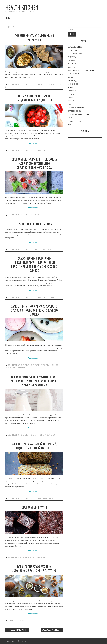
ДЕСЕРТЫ (43, 150)
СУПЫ (70, 118)
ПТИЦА (71, 98)
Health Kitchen (22, 7)
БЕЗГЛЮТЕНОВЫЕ (13, 84)
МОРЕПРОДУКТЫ (75, 81)
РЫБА (70, 104)
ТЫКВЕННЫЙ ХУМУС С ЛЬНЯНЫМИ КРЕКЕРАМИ (34, 38)
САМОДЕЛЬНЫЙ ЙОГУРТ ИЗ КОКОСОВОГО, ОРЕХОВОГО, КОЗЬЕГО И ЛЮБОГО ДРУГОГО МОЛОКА (34, 310)
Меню (8, 18)
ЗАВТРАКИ (43, 249)
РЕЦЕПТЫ (72, 101)
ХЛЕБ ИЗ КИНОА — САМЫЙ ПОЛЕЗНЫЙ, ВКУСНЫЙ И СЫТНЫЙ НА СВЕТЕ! (34, 446)
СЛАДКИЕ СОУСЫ (51, 365)
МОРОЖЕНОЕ (73, 84)
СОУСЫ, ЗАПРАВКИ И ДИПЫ (53, 84)
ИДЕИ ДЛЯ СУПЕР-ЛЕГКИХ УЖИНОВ (82, 71)
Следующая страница (52, 630)
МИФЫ (71, 77)
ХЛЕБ (7, 87)
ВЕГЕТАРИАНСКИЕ (29, 84)
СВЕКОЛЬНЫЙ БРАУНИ (34, 507)
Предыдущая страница (17, 630)
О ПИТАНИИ (43, 435)
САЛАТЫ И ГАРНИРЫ (46, 498)
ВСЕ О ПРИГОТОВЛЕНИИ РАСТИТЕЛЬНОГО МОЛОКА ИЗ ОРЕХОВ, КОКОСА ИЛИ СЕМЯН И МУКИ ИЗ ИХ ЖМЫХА (34, 381)
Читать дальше (34, 143)
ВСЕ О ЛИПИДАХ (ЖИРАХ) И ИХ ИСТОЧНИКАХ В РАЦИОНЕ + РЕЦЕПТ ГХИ (34, 569)
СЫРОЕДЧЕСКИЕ (50, 297)
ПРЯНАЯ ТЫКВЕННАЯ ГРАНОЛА (34, 224)
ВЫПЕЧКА (37, 84)
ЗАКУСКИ (43, 84)
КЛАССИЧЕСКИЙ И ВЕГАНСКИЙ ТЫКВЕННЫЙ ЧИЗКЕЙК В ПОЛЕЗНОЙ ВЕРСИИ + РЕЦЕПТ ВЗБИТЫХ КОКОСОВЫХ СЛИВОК (34, 264)
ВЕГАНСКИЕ (21, 84)
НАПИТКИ (37, 435)
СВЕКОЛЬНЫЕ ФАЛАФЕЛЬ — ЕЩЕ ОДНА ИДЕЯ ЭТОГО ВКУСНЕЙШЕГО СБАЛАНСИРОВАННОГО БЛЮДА (34, 163)
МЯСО (70, 87)
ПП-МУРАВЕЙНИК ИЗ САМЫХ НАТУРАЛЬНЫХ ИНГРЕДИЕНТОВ (34, 98)
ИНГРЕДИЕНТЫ (74, 74)
